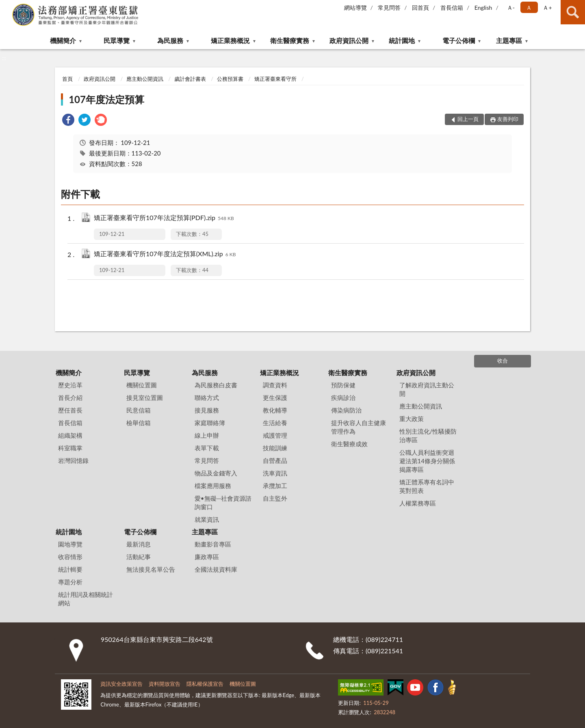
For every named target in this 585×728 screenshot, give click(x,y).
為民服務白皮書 (216, 385)
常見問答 (389, 8)
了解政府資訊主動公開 (427, 389)
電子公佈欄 (459, 40)
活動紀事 (139, 557)
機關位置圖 (142, 385)
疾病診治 (343, 397)
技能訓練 (275, 448)
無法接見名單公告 (151, 569)
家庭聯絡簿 (210, 423)
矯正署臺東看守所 (275, 79)
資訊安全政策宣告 (121, 684)
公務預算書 (230, 79)
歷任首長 (70, 410)
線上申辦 (207, 435)
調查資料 (275, 385)
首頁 (67, 79)
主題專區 (509, 40)
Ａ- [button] (511, 8)
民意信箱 (139, 410)
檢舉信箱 (139, 423)
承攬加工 (275, 486)
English (483, 8)
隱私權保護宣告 (205, 684)
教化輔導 (275, 410)
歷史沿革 (70, 385)
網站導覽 (355, 8)
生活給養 (275, 423)
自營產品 (275, 460)
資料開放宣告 (165, 684)
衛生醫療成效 (349, 444)
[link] (68, 121)
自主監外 (275, 498)
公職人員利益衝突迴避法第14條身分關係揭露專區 (427, 461)
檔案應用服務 (213, 486)
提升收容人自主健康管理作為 (359, 427)
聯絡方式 (207, 397)
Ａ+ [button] (547, 8)
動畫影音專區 (213, 544)
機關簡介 (63, 40)
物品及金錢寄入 (216, 473)
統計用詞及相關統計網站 (86, 599)
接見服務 (207, 410)
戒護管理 (275, 435)
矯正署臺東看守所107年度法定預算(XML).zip (165, 254)
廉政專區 (207, 557)
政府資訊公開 (349, 40)
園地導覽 (70, 544)
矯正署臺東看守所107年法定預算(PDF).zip (164, 218)
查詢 (573, 12)
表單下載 (207, 448)
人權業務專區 (418, 503)
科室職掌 (70, 448)
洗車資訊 (275, 473)
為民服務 (170, 40)
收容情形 (70, 557)
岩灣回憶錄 (73, 460)
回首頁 (420, 8)
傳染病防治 (346, 410)
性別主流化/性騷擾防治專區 (428, 435)
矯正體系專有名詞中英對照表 (427, 486)
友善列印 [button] (508, 119)
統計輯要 (70, 569)
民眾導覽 (117, 40)
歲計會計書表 (190, 79)
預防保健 (343, 385)
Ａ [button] (529, 8)
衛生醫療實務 (290, 40)
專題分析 (70, 582)
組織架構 (70, 435)
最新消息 (139, 544)
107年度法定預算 (106, 99)
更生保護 (275, 397)
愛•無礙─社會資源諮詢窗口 (223, 502)
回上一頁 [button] (468, 119)
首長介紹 (70, 397)
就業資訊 (207, 519)
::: (6, 6)
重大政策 (412, 419)
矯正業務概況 (230, 40)
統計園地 (402, 40)
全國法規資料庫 (216, 569)
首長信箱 (452, 8)
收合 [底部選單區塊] (503, 361)
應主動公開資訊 (145, 79)
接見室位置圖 (145, 397)
